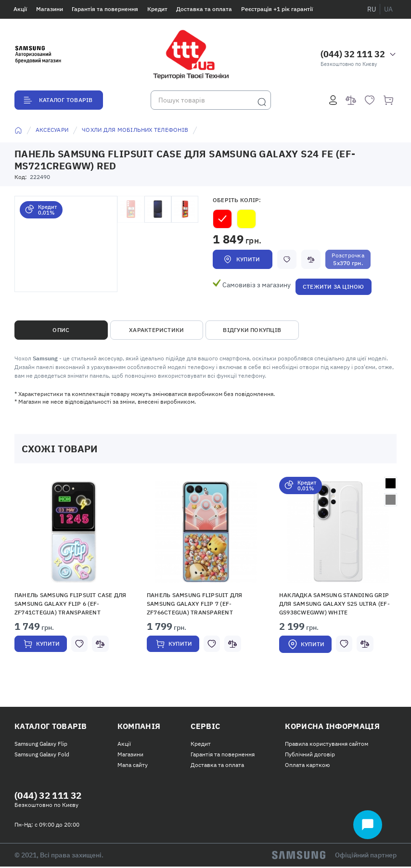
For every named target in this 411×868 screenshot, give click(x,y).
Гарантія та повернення (105, 9)
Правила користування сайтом (327, 744)
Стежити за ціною (334, 287)
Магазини (50, 9)
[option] (73, 575)
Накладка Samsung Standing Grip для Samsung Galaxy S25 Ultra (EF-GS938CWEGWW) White (334, 604)
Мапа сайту (133, 766)
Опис (61, 330)
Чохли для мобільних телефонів (135, 130)
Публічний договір (310, 755)
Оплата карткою (307, 766)
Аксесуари (52, 130)
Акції (20, 9)
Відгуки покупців (252, 330)
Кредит (157, 9)
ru (372, 9)
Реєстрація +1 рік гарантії (277, 9)
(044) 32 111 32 (353, 54)
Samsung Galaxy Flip (41, 744)
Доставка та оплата (204, 9)
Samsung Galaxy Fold (42, 755)
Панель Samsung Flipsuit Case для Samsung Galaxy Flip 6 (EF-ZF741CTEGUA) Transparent (71, 604)
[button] (74, 532)
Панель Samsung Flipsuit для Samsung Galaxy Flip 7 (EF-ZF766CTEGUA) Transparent (194, 604)
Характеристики (156, 330)
